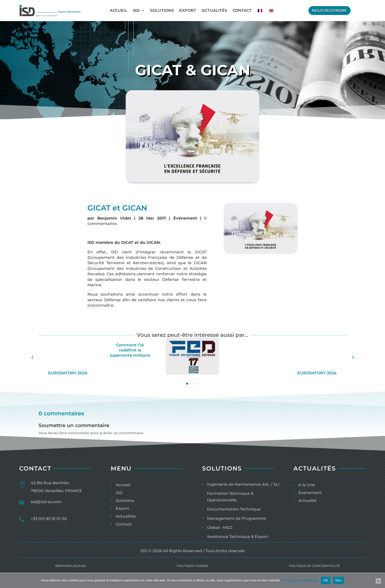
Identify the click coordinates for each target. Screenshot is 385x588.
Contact (242, 10)
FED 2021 (192, 382)
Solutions (162, 10)
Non (338, 580)
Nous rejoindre (330, 10)
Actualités (214, 10)
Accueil (119, 10)
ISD (136, 10)
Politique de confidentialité (300, 580)
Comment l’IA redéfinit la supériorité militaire (130, 350)
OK (326, 580)
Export (188, 10)
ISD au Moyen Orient (255, 382)
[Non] (378, 581)
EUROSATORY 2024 (68, 373)
